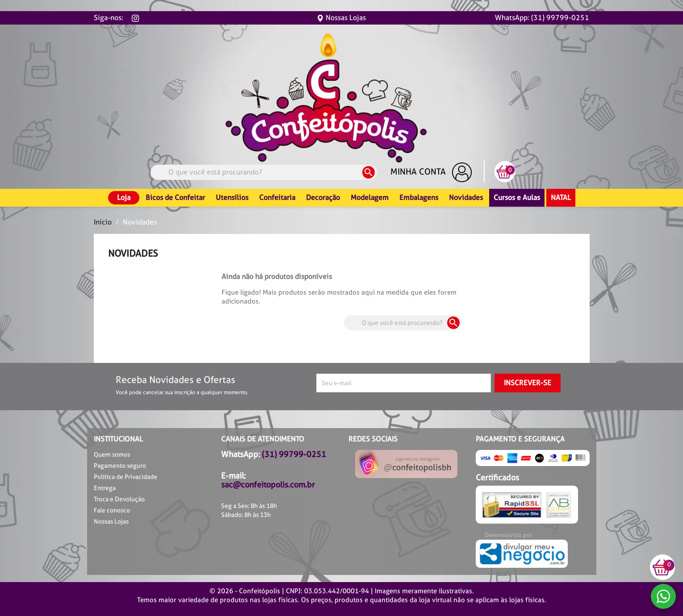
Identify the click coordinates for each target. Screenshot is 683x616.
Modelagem (370, 198)
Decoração (323, 198)
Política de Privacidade (126, 477)
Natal (561, 198)
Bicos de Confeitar (175, 198)
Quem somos (112, 454)
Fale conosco (112, 510)
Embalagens (419, 198)
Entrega (105, 488)
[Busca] (264, 172)
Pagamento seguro (120, 466)
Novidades (466, 198)
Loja (124, 198)
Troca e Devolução (119, 499)
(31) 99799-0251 (294, 454)
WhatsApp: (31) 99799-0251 (542, 18)
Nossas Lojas (341, 18)
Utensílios (232, 198)
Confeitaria (277, 198)
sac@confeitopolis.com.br (268, 485)
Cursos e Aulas (517, 198)
